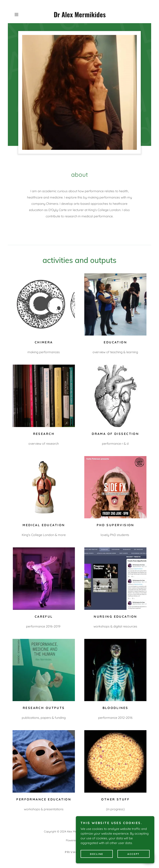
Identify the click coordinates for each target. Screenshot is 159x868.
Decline (97, 859)
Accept (133, 859)
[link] (79, 16)
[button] (23, 15)
